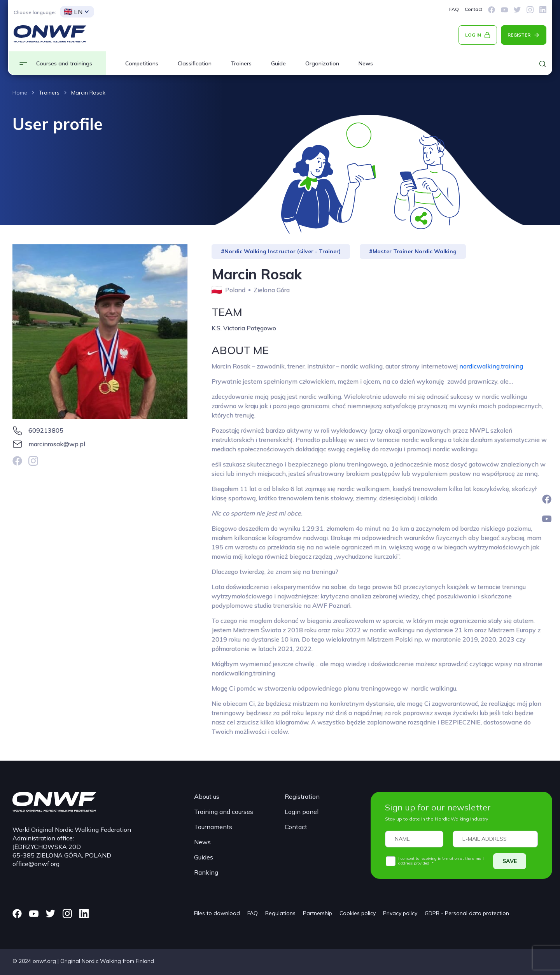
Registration (302, 796)
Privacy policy (400, 913)
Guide (278, 63)
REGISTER (519, 35)
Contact (473, 9)
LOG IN (473, 35)
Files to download (217, 913)
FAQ (454, 9)
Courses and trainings (64, 63)
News (366, 63)
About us (207, 796)
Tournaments (213, 827)
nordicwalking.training (491, 366)
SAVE (510, 861)
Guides (204, 857)
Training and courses (224, 812)
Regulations (280, 913)
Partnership (318, 913)
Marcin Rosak (88, 93)
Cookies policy (358, 913)
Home (20, 93)
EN (73, 12)
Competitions (142, 63)
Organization (322, 63)
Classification (195, 63)
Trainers (241, 63)
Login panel (302, 812)
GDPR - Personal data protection (467, 913)
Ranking (206, 872)
